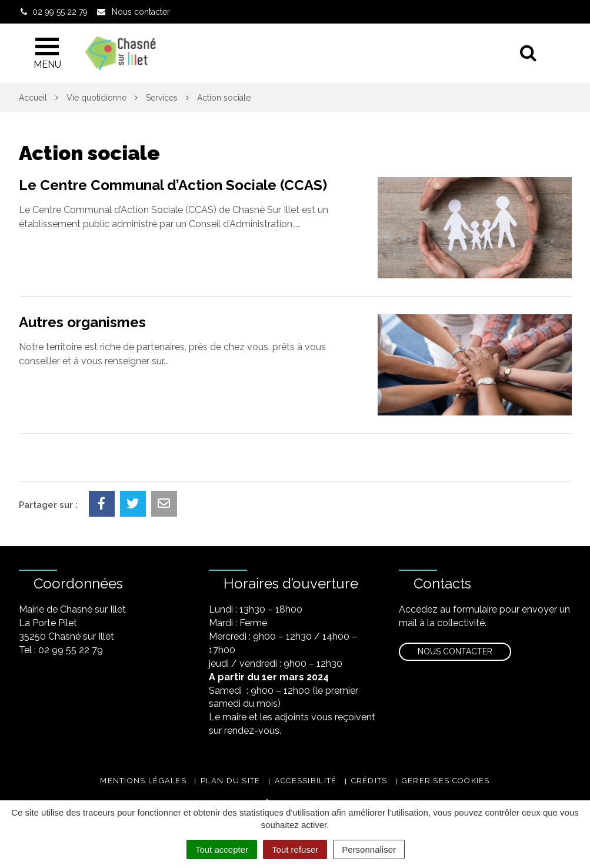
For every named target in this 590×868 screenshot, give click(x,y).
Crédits (369, 781)
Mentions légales (143, 781)
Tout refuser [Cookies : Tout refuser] (295, 849)
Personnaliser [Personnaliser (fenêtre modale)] (369, 849)
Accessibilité (306, 781)
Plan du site (231, 781)
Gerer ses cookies (446, 781)
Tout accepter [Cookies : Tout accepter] (222, 849)
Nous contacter (455, 651)
